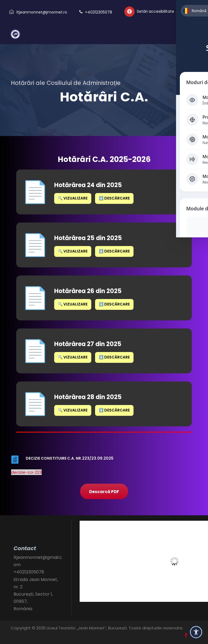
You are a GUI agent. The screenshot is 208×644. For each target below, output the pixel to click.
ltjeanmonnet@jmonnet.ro (42, 12)
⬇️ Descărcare (114, 198)
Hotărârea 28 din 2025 (88, 397)
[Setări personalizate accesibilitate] (149, 12)
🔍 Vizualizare (73, 198)
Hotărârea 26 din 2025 (88, 291)
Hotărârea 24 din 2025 (88, 185)
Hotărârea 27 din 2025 (88, 344)
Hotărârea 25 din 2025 (88, 238)
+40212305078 (99, 12)
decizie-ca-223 (26, 472)
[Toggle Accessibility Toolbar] (196, 632)
